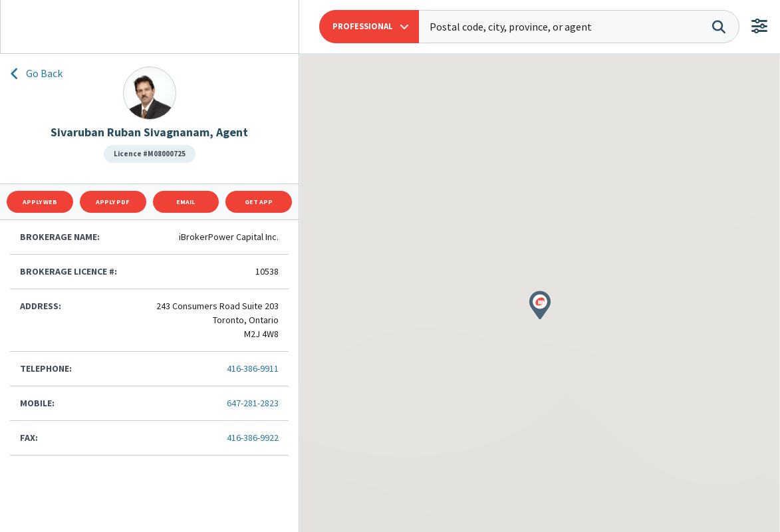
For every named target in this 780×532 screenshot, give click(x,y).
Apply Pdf (113, 202)
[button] (369, 27)
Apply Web (40, 202)
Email (186, 202)
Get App (259, 202)
